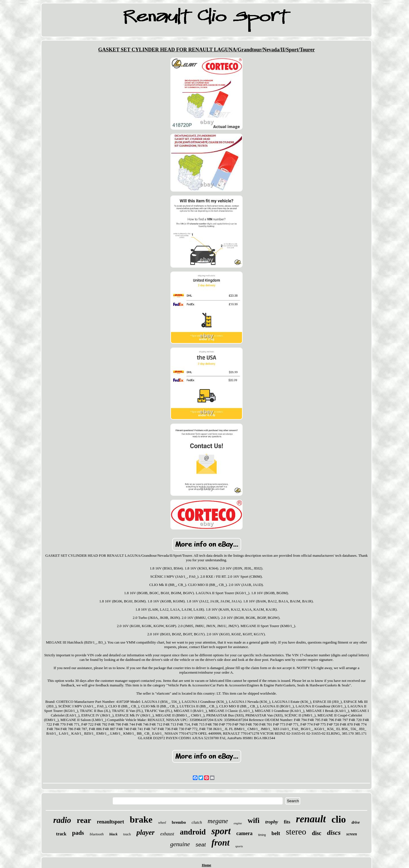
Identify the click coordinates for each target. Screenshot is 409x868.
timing (262, 835)
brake (141, 819)
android (193, 832)
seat (201, 845)
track (61, 834)
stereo (296, 832)
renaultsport (110, 822)
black (113, 834)
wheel (162, 823)
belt (276, 833)
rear (84, 820)
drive (356, 822)
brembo (179, 822)
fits (287, 822)
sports (239, 846)
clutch (197, 822)
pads (78, 833)
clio (339, 819)
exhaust (167, 834)
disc (317, 833)
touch (127, 834)
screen (351, 834)
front (220, 843)
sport (221, 831)
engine (238, 823)
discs (334, 833)
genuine (180, 844)
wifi (254, 820)
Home (206, 865)
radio (62, 820)
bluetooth (97, 834)
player (145, 832)
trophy (272, 822)
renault (311, 819)
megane (218, 821)
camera (244, 833)
